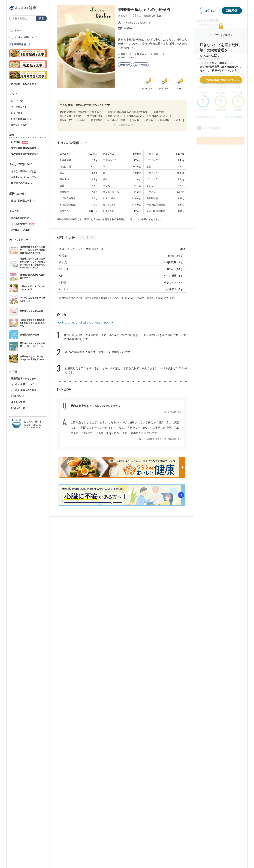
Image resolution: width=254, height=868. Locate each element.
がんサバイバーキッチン (24, 177)
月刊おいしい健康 (20, 230)
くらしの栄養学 (23, 224)
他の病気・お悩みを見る (24, 84)
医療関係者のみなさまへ (24, 378)
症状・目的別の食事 (21, 201)
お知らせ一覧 (18, 408)
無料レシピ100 (19, 125)
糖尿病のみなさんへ (21, 183)
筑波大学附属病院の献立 (24, 148)
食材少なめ (125, 65)
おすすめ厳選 (141, 65)
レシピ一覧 (17, 101)
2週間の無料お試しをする (221, 80)
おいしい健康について (26, 37)
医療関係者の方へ (24, 44)
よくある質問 (18, 402)
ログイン (210, 11)
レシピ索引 (17, 113)
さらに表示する (122, 125)
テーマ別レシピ (19, 107)
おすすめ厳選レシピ (21, 119)
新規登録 (232, 11)
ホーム (18, 30)
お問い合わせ (18, 396)
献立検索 (19, 142)
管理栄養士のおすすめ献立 (25, 154)
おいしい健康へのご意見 (24, 390)
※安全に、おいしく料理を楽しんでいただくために (83, 322)
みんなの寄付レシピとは (24, 171)
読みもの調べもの (20, 218)
